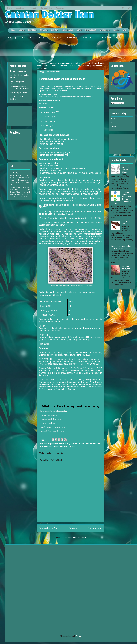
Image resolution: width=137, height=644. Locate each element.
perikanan (63, 66)
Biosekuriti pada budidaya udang (51, 419)
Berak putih (19, 183)
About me (60, 8)
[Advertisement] (68, 50)
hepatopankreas (51, 63)
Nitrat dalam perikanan (48, 423)
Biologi (42, 38)
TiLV (22, 195)
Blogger (79, 636)
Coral (79, 30)
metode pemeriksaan (81, 63)
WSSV (12, 195)
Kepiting (12, 38)
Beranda (73, 528)
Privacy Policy (47, 8)
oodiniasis (22, 197)
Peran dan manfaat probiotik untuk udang (54, 411)
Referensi (56, 38)
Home (10, 8)
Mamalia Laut (67, 30)
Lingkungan (105, 30)
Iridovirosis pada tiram (18, 93)
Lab (124, 30)
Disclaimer (20, 8)
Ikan (13, 30)
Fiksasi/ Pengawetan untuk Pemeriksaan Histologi (121, 247)
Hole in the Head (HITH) (126, 268)
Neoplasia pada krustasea (48, 415)
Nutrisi (116, 30)
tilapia (28, 197)
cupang (23, 180)
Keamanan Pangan (108, 38)
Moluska (44, 30)
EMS (29, 183)
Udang (21, 30)
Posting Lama (95, 528)
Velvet (12, 178)
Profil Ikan (87, 38)
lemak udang (65, 63)
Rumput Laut (90, 30)
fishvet (113, 118)
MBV (18, 195)
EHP (25, 183)
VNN (25, 195)
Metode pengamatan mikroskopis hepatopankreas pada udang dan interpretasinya (20, 85)
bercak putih (14, 180)
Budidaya (71, 38)
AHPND (12, 183)
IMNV (28, 175)
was (112, 123)
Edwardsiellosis (25, 178)
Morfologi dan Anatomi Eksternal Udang (127, 169)
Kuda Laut (27, 38)
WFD (29, 192)
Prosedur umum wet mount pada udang (53, 427)
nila (15, 195)
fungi (29, 180)
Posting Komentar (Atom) (76, 537)
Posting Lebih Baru (49, 528)
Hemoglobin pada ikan (18, 71)
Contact (33, 8)
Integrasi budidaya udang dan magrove (53, 431)
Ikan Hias (32, 30)
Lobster (54, 30)
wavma (113, 127)
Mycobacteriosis (16, 175)
